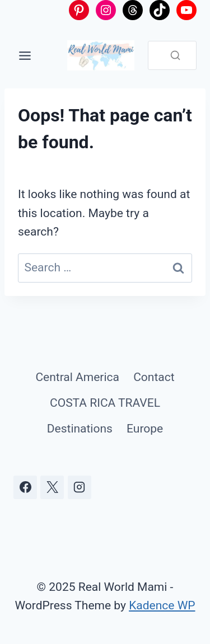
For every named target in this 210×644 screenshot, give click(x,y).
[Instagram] (80, 487)
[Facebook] (25, 487)
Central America (77, 377)
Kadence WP (162, 605)
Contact (154, 377)
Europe (145, 429)
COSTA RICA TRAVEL (105, 403)
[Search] (175, 55)
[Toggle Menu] (25, 56)
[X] (52, 487)
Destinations (80, 429)
